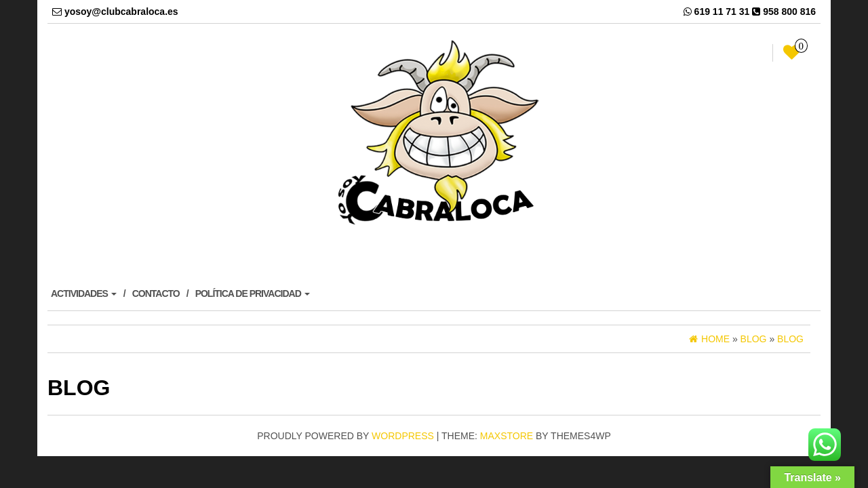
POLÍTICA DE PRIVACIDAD (253, 293)
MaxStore (507, 436)
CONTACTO (156, 293)
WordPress (403, 436)
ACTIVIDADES (84, 293)
